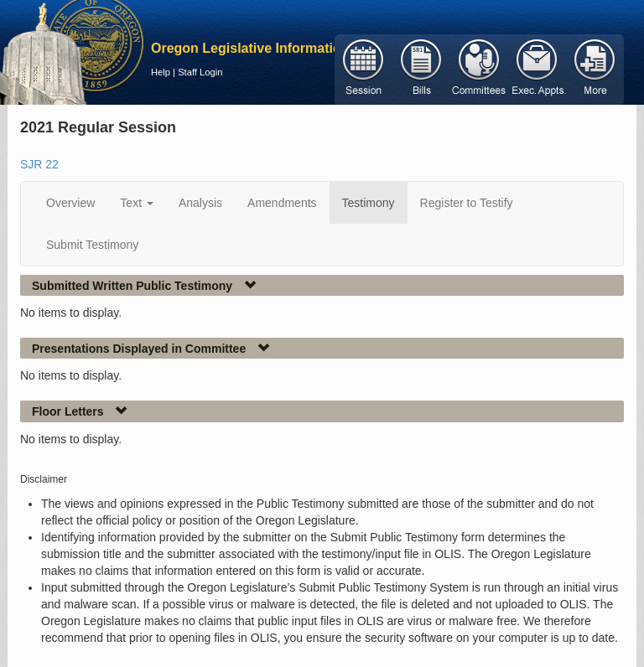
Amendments (282, 203)
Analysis (200, 203)
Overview (70, 203)
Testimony (369, 203)
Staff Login (200, 72)
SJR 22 (39, 164)
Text (137, 203)
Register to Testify (467, 203)
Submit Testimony (92, 245)
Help (161, 72)
